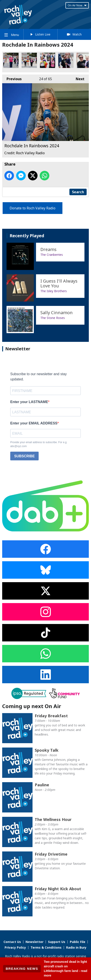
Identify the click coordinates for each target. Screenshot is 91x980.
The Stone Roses (53, 318)
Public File (78, 942)
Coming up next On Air (32, 706)
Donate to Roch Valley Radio (33, 208)
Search (78, 192)
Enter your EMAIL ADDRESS (34, 423)
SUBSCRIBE (24, 456)
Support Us (57, 942)
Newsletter (34, 942)
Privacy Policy (15, 947)
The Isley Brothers (54, 291)
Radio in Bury (76, 947)
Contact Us (12, 942)
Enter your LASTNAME (29, 402)
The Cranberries (52, 255)
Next (78, 78)
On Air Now (77, 5)
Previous (12, 78)
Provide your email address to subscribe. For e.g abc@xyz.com (38, 444)
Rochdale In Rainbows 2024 (11, 60)
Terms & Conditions (46, 947)
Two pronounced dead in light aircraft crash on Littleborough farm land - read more (66, 969)
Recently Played (27, 236)
